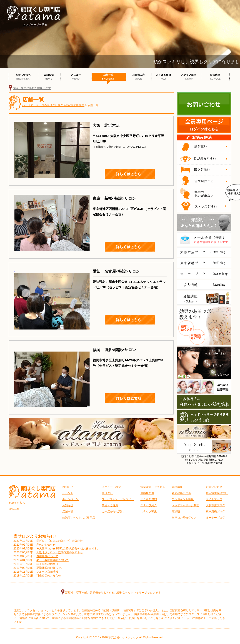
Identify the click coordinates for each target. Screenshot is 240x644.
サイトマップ (214, 499)
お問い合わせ (214, 487)
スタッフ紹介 (149, 505)
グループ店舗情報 (47, 572)
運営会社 (14, 509)
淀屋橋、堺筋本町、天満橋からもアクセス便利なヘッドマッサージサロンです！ (114, 593)
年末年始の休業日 (47, 564)
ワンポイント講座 (183, 499)
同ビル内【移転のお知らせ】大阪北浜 (60, 541)
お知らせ (68, 487)
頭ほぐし (107, 493)
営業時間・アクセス (153, 487)
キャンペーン (70, 499)
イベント (68, 493)
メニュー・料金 (111, 487)
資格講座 (177, 487)
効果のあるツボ (181, 493)
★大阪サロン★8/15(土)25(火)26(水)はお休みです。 (68, 549)
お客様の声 (147, 493)
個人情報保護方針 (217, 493)
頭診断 (176, 512)
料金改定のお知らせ (49, 576)
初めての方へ (17, 503)
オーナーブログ (215, 518)
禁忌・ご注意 (110, 505)
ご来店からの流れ (113, 512)
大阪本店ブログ (215, 505)
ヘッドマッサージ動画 (185, 505)
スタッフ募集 (149, 512)
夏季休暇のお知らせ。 (50, 568)
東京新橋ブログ (215, 512)
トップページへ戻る (35, 25)
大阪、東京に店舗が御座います (32, 88)
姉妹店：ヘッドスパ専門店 (79, 518)
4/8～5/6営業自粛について (52, 560)
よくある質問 (149, 499)
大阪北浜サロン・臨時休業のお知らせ (60, 552)
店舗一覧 (68, 512)
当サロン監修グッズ (184, 518)
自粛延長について (47, 556)
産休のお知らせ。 (47, 545)
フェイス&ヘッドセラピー (118, 499)
